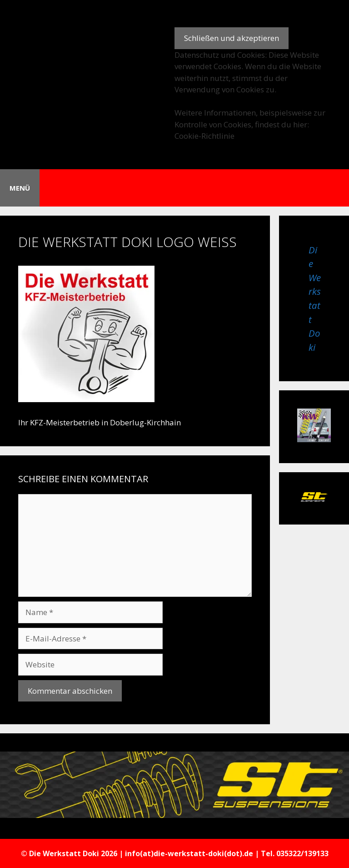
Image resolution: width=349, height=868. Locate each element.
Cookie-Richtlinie (204, 136)
